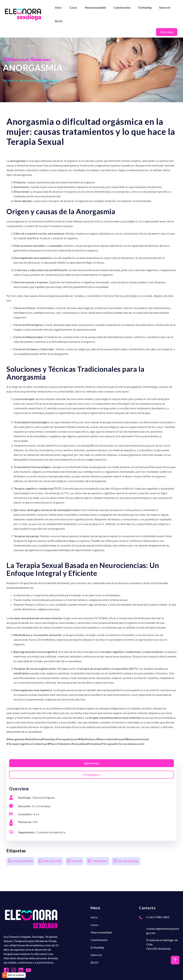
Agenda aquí (91, 763)
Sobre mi (165, 8)
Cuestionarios (122, 8)
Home (8, 80)
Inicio (58, 8)
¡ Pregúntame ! (91, 775)
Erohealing (145, 8)
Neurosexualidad (95, 8)
